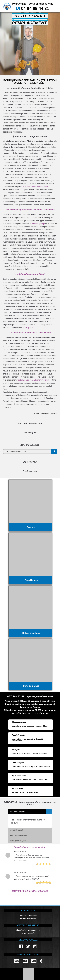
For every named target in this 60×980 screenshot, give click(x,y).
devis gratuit (28, 328)
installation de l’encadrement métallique (34, 380)
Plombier (23, 915)
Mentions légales (28, 933)
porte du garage (38, 224)
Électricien (32, 918)
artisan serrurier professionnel (35, 187)
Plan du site (21, 930)
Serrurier (33, 915)
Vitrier (23, 918)
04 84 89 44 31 (35, 8)
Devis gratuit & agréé (18, 841)
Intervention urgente (18, 812)
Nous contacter (34, 930)
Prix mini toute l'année (18, 835)
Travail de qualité (16, 830)
